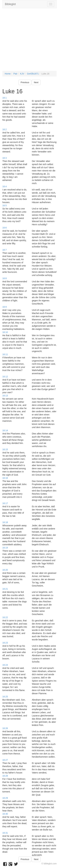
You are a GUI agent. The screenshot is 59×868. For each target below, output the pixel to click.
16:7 (4, 250)
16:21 (5, 589)
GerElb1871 (33, 74)
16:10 (5, 332)
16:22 (5, 617)
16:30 (5, 814)
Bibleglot (10, 4)
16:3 (4, 158)
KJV (22, 74)
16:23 (5, 643)
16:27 (5, 760)
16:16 (5, 478)
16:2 (4, 129)
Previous (25, 82)
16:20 (5, 570)
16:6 (4, 228)
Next (36, 82)
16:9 (4, 307)
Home (8, 74)
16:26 (5, 728)
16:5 (4, 205)
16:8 (4, 278)
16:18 (5, 522)
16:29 (5, 798)
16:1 (4, 98)
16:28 (5, 776)
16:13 (5, 396)
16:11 (5, 354)
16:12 (5, 377)
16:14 (5, 430)
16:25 (5, 697)
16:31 (5, 833)
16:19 (5, 548)
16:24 (5, 665)
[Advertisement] (29, 41)
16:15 (5, 449)
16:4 (4, 186)
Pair (15, 74)
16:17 (5, 503)
